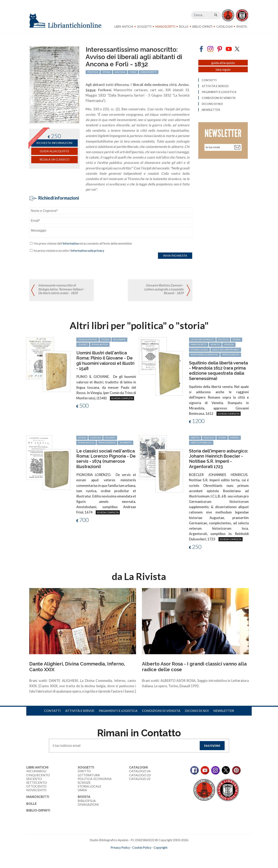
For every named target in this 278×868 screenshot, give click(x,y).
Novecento (36, 790)
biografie (119, 339)
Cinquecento (38, 775)
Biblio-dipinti (202, 27)
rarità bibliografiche (204, 354)
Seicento (34, 779)
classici (83, 344)
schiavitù (126, 442)
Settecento (37, 782)
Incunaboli (36, 771)
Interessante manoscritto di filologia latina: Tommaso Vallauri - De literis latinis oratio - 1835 (61, 289)
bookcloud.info (146, 854)
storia (105, 339)
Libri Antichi (124, 27)
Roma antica (100, 344)
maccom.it (127, 854)
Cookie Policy (142, 847)
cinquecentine (88, 339)
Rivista (242, 27)
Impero (235, 438)
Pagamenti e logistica (118, 711)
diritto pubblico (201, 442)
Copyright (161, 847)
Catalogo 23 (140, 775)
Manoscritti (165, 27)
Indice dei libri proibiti (226, 350)
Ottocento (36, 786)
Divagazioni (88, 804)
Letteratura (89, 775)
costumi (96, 438)
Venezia (229, 344)
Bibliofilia (87, 801)
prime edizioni (231, 354)
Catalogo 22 (140, 779)
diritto (195, 438)
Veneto (215, 344)
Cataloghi (224, 27)
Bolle (184, 27)
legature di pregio (202, 339)
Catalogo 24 (140, 771)
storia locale (199, 350)
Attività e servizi (80, 711)
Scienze (84, 782)
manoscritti (199, 344)
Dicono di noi (197, 711)
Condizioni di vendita (161, 711)
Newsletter (224, 711)
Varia (82, 790)
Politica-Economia (95, 779)
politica (223, 339)
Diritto (84, 771)
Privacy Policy (120, 847)
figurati (110, 438)
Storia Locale (89, 786)
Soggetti (144, 27)
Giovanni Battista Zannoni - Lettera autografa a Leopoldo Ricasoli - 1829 (164, 289)
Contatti (52, 711)
